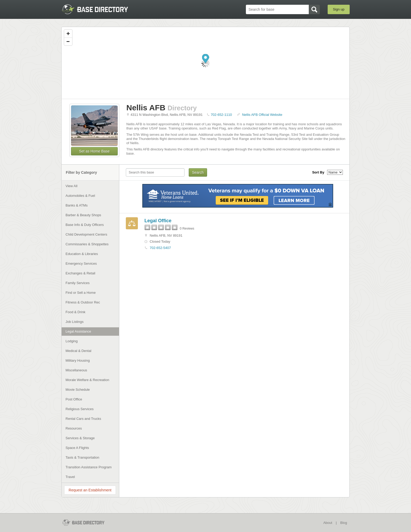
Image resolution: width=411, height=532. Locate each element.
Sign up (339, 9)
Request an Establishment (90, 490)
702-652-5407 (160, 248)
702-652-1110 (221, 115)
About (328, 523)
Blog (344, 523)
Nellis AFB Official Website (262, 115)
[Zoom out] (68, 41)
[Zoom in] (68, 34)
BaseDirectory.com (100, 9)
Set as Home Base (94, 151)
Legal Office (158, 221)
